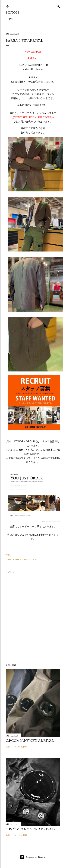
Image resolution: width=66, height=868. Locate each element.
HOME (10, 19)
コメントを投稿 (20, 747)
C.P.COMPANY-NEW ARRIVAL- (30, 740)
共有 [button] (8, 555)
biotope (12, 13)
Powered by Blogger (33, 857)
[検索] (58, 6)
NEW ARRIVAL (30, 559)
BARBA (17, 559)
